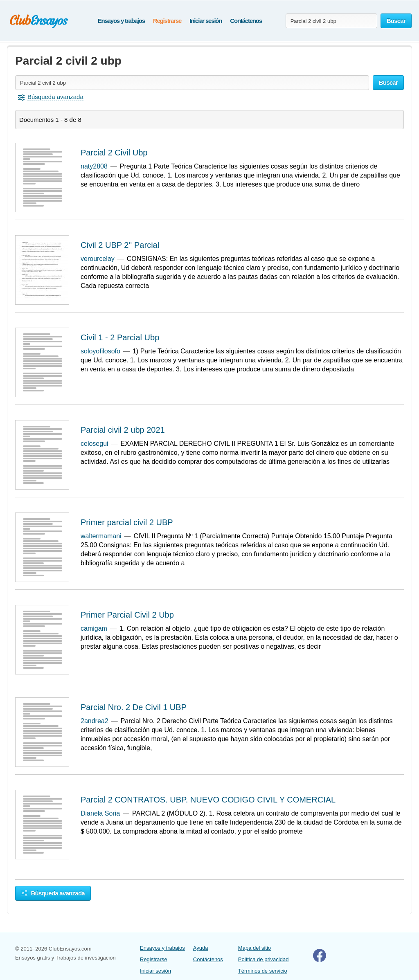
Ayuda (201, 948)
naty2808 (94, 166)
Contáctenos (246, 21)
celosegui (95, 444)
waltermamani (101, 536)
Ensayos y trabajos (121, 21)
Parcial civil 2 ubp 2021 (123, 430)
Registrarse (167, 21)
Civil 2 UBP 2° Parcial (120, 245)
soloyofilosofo (100, 351)
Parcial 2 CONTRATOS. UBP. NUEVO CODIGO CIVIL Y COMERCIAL (208, 800)
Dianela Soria (100, 813)
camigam (94, 628)
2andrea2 (95, 721)
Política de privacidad (264, 959)
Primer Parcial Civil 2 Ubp (127, 615)
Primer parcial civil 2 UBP (127, 522)
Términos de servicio (263, 971)
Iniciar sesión (206, 21)
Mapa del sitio (255, 948)
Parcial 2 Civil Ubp (114, 153)
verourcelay (98, 259)
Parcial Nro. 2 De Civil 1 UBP (134, 707)
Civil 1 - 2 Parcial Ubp (120, 337)
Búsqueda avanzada (53, 893)
